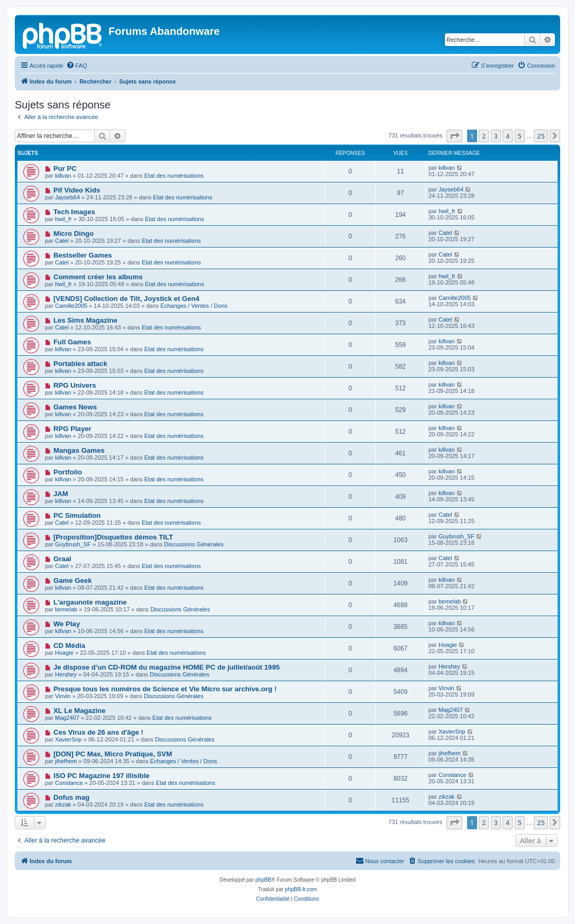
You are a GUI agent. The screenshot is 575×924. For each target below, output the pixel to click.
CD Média (69, 646)
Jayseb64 (67, 197)
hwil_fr (63, 219)
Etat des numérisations (174, 176)
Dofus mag (71, 797)
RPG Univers (75, 385)
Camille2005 (71, 306)
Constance (69, 783)
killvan (63, 176)
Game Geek (73, 580)
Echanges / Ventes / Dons (194, 306)
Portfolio (68, 472)
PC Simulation (77, 515)
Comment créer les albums (98, 277)
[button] (454, 136)
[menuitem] (77, 66)
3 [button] (496, 136)
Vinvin (63, 696)
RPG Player (72, 429)
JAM (61, 494)
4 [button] (508, 136)
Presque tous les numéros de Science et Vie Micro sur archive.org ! (165, 689)
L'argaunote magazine (90, 602)
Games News (75, 407)
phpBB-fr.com (301, 889)
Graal (62, 559)
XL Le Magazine (80, 711)
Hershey (66, 674)
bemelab (66, 609)
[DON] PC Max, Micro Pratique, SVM (113, 754)
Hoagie (64, 653)
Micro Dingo (74, 234)
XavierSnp (69, 739)
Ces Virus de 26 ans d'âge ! (98, 732)
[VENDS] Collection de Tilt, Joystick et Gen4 (126, 299)
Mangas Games (79, 450)
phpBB (263, 880)
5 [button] (520, 136)
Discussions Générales (194, 544)
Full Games (72, 342)
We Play (67, 624)
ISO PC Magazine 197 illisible (102, 776)
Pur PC (65, 168)
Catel (62, 241)
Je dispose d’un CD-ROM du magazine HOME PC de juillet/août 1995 (167, 667)
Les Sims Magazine (85, 320)
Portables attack (80, 364)
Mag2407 (67, 718)
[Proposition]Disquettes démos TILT (113, 537)
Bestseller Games (83, 255)
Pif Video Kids (77, 190)
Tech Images (74, 212)
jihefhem (66, 761)
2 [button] (484, 136)
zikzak (63, 804)
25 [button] (541, 136)
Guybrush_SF (73, 544)
